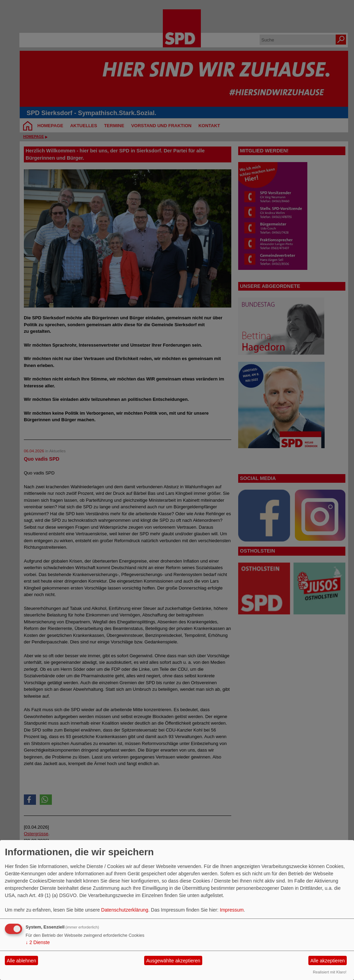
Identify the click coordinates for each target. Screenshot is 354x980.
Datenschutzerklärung (125, 910)
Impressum (232, 910)
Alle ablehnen (22, 961)
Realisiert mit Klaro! (330, 972)
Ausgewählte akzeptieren (173, 961)
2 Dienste (38, 942)
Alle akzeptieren (328, 961)
